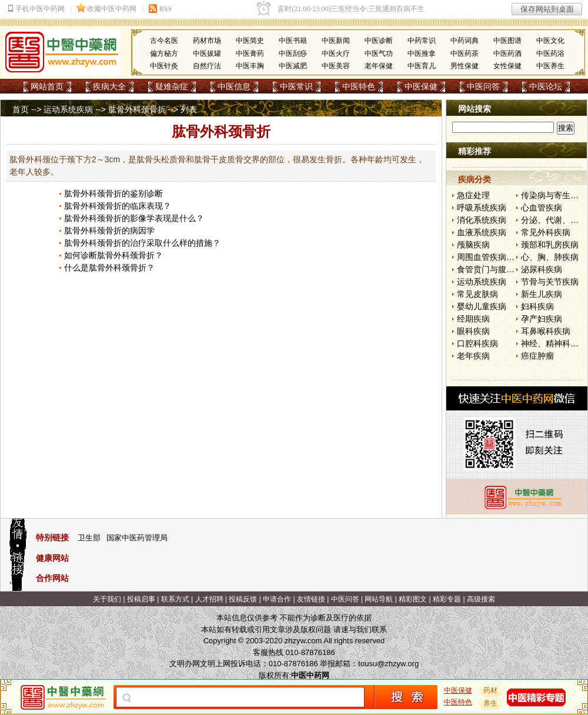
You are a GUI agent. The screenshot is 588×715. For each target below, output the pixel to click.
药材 (491, 690)
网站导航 (379, 599)
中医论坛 (546, 86)
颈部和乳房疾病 (550, 245)
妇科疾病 (537, 306)
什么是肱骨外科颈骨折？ (109, 268)
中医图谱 (507, 41)
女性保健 (507, 66)
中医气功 (379, 54)
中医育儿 (422, 66)
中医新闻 (336, 41)
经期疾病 (473, 319)
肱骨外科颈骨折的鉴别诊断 (113, 193)
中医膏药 (250, 54)
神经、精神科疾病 (554, 343)
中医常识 (296, 86)
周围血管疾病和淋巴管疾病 (506, 257)
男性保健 (465, 66)
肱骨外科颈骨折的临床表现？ (118, 206)
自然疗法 (207, 66)
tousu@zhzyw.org (388, 664)
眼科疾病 (473, 331)
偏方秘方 (164, 54)
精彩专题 (447, 599)
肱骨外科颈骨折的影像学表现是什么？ (134, 218)
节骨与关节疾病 (550, 282)
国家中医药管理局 (137, 538)
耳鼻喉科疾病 (546, 331)
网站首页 (47, 86)
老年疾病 (473, 356)
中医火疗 (336, 54)
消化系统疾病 (482, 220)
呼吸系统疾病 (482, 208)
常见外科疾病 (546, 232)
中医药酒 (507, 54)
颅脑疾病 (473, 245)
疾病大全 (109, 86)
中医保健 (421, 86)
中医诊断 (379, 41)
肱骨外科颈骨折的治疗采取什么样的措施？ (142, 243)
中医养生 (550, 66)
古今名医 (164, 41)
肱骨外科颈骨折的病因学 (109, 230)
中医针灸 (164, 66)
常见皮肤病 (477, 294)
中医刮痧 (293, 54)
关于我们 (107, 599)
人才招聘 (209, 599)
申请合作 (277, 599)
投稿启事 (141, 599)
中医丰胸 (250, 66)
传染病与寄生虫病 (554, 195)
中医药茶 (465, 54)
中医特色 (359, 86)
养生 (491, 703)
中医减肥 (293, 66)
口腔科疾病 (477, 343)
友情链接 (311, 599)
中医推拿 (422, 54)
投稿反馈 (243, 599)
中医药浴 (550, 54)
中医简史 (250, 41)
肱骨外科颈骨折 (137, 109)
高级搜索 (481, 599)
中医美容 (336, 66)
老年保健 (379, 66)
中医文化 (550, 41)
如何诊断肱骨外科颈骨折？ (113, 255)
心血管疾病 (542, 208)
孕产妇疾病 (542, 319)
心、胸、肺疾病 (550, 257)
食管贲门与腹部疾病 (494, 269)
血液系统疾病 (482, 232)
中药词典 (465, 41)
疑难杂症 (172, 86)
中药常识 (422, 41)
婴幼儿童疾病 (482, 306)
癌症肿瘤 (537, 356)
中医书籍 (293, 41)
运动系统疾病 (68, 109)
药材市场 (207, 41)
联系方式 (175, 599)
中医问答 (483, 86)
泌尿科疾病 (542, 269)
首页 (21, 109)
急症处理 (473, 195)
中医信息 (234, 86)
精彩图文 (413, 599)
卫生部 (89, 538)
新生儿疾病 (542, 294)
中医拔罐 (207, 54)
